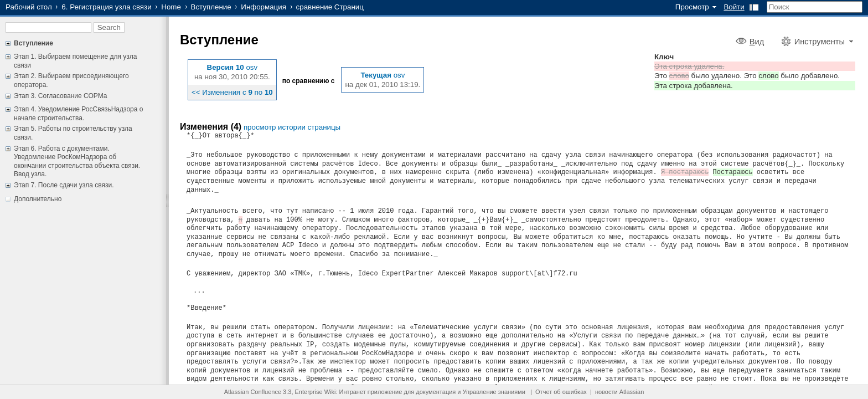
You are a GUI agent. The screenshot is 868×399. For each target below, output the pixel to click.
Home (171, 7)
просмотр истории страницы (292, 127)
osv (252, 67)
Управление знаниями (494, 392)
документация (436, 392)
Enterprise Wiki (316, 392)
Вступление (211, 7)
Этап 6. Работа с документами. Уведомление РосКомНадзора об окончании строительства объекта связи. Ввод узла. (77, 162)
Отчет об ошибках (561, 392)
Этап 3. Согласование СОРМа (60, 96)
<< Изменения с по (232, 92)
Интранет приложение (371, 392)
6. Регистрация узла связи (106, 7)
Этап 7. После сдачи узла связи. (64, 185)
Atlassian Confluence (253, 392)
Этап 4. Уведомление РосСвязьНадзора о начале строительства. (78, 114)
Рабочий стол (29, 7)
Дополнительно (38, 199)
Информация (263, 7)
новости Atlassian (619, 392)
